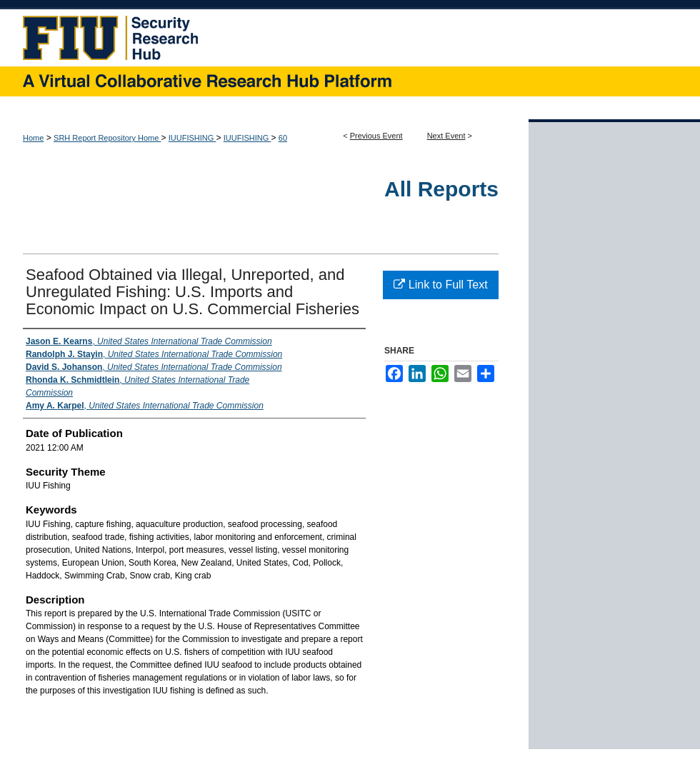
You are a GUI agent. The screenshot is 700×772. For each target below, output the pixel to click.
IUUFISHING (192, 138)
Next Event (446, 136)
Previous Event (376, 136)
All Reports (441, 189)
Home (33, 138)
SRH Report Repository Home (107, 138)
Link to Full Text (440, 285)
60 (283, 138)
